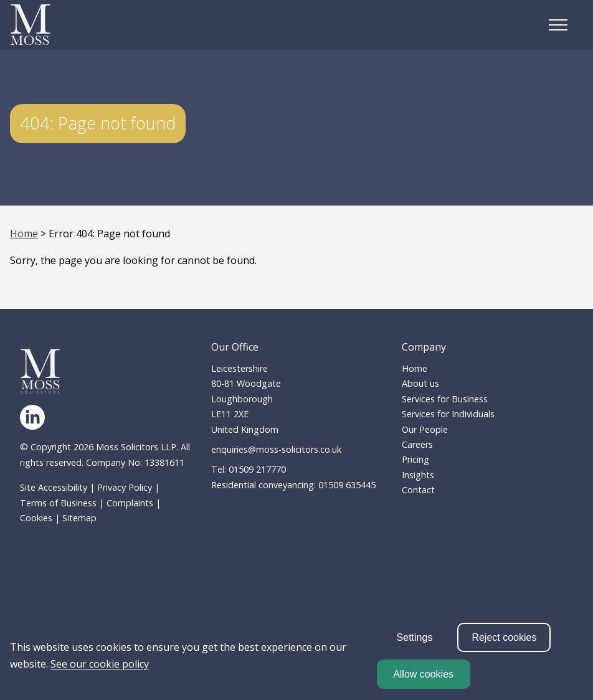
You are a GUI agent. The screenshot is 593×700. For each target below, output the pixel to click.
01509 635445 (347, 485)
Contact (418, 490)
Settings (415, 637)
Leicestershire (240, 368)
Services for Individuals (448, 414)
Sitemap (79, 518)
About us (420, 383)
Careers (417, 444)
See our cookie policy (100, 664)
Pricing (415, 459)
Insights (418, 475)
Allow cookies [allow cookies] (423, 674)
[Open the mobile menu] (558, 25)
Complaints (130, 503)
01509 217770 (257, 469)
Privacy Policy (125, 487)
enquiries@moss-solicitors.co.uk (276, 449)
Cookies (36, 518)
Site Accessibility (54, 487)
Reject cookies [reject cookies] (504, 637)
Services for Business (445, 399)
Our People (425, 429)
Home (24, 234)
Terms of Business (58, 503)
